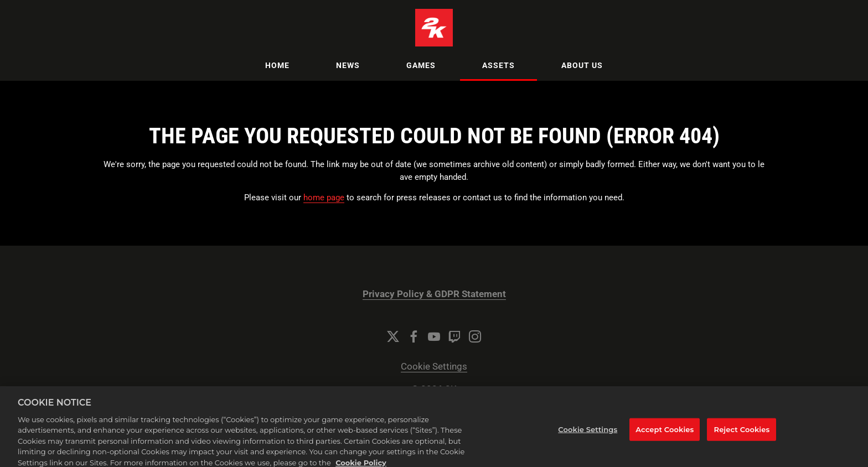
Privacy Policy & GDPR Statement (434, 294)
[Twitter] (393, 336)
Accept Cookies (665, 437)
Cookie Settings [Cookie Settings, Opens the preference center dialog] (588, 437)
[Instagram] (475, 336)
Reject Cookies (742, 437)
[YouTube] (434, 336)
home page (324, 198)
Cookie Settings (434, 367)
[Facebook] (414, 336)
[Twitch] (454, 336)
